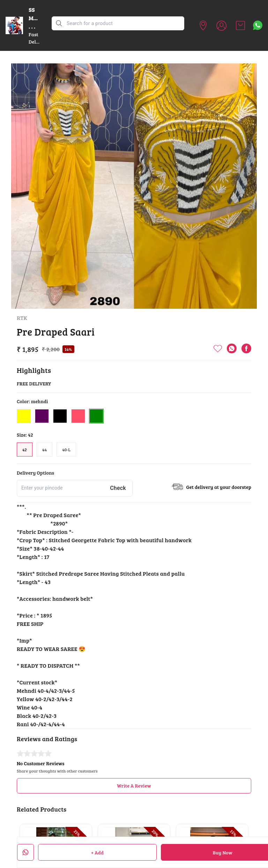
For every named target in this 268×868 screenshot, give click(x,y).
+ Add (97, 852)
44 (44, 450)
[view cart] (240, 25)
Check (118, 488)
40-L (66, 450)
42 (25, 450)
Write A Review (134, 786)
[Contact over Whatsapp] (258, 25)
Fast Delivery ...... (38, 42)
